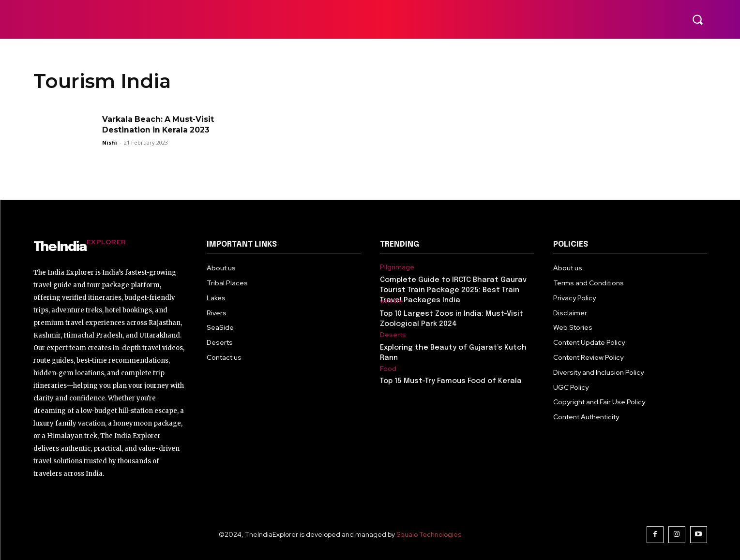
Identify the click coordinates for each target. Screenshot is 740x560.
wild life (392, 301)
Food (388, 369)
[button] (697, 19)
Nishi (110, 142)
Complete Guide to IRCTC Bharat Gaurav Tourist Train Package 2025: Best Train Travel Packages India (453, 290)
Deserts (393, 335)
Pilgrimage (397, 267)
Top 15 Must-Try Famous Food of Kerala (451, 381)
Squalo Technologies (429, 534)
